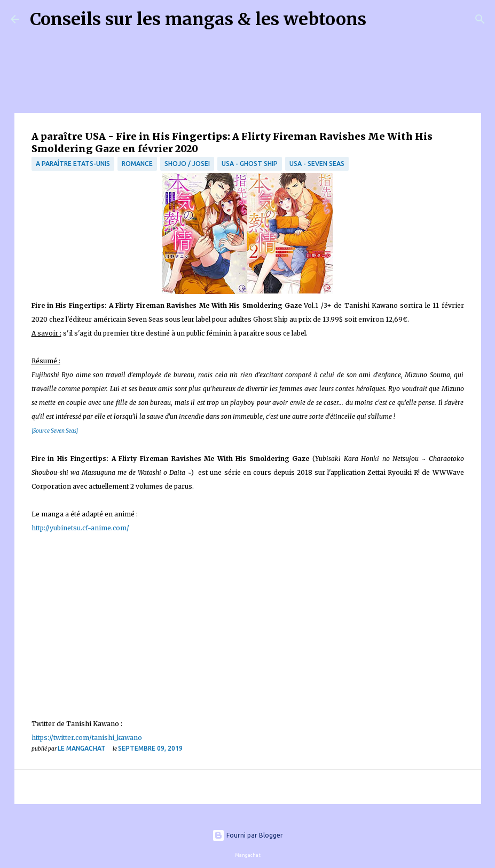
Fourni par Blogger (247, 835)
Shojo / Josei (187, 164)
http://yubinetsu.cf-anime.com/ (80, 528)
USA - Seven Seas (317, 164)
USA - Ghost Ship (250, 164)
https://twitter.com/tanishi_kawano (87, 738)
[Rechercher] (381, 19)
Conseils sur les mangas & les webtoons (198, 19)
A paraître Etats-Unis (73, 164)
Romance (137, 164)
